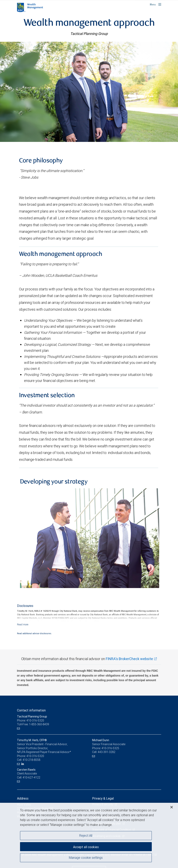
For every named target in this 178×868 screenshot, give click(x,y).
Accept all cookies (86, 847)
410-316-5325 (110, 748)
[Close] (172, 807)
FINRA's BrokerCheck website (129, 659)
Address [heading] (23, 798)
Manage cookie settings (86, 858)
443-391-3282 (107, 752)
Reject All (86, 835)
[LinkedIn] (23, 764)
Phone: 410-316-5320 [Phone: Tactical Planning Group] (31, 720)
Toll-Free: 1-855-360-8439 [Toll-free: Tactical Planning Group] (33, 724)
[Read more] (23, 624)
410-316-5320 (35, 756)
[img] (89, 92)
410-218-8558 (31, 760)
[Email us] (19, 728)
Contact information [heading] (31, 710)
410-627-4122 (31, 777)
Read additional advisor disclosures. (34, 633)
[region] (89, 835)
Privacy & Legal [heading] (103, 798)
